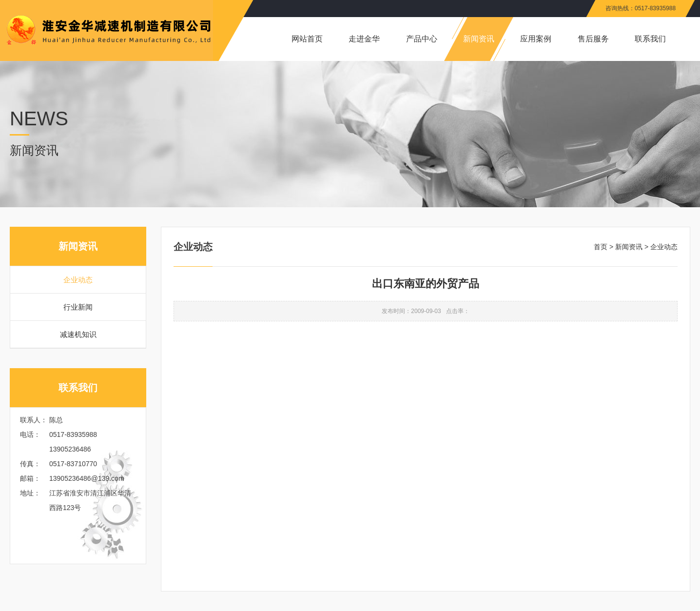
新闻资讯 (629, 247)
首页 (601, 247)
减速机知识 (78, 334)
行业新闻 (78, 307)
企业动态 (78, 280)
